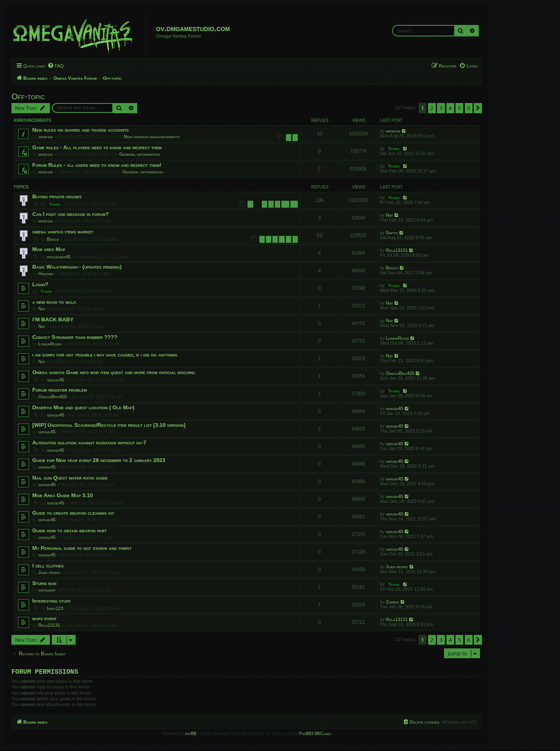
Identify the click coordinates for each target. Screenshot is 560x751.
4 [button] (450, 108)
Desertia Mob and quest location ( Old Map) (83, 407)
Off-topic (28, 96)
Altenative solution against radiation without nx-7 (89, 443)
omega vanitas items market (63, 232)
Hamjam (46, 273)
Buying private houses (57, 196)
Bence (53, 239)
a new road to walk (54, 302)
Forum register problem (60, 390)
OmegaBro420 (400, 373)
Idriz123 (55, 608)
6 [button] (469, 108)
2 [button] (432, 108)
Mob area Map (49, 249)
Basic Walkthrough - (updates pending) (77, 267)
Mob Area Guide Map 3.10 (62, 495)
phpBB (191, 735)
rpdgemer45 (59, 257)
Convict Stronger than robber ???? (75, 337)
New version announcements (152, 137)
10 (285, 204)
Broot (392, 268)
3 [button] (441, 108)
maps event (45, 618)
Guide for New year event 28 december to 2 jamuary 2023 (99, 460)
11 (294, 204)
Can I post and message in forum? (70, 214)
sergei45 (56, 380)
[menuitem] (56, 66)
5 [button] (459, 108)
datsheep (47, 590)
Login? (40, 284)
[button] (478, 108)
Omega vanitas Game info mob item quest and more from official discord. (114, 372)
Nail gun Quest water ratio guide (70, 478)
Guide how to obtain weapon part (70, 530)
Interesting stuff (51, 601)
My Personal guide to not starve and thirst (82, 548)
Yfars (394, 148)
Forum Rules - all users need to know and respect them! (97, 165)
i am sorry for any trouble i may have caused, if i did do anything (105, 355)
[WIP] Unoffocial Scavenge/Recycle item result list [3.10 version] (109, 425)
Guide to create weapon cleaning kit (73, 513)
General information (139, 154)
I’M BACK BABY (53, 319)
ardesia (46, 137)
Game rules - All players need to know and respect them (97, 147)
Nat (390, 215)
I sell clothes (48, 566)
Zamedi (393, 602)
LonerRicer (50, 344)
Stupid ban (44, 583)
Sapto (392, 233)
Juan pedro (49, 572)
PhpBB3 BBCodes (315, 735)
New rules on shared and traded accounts (80, 130)
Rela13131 (397, 250)
